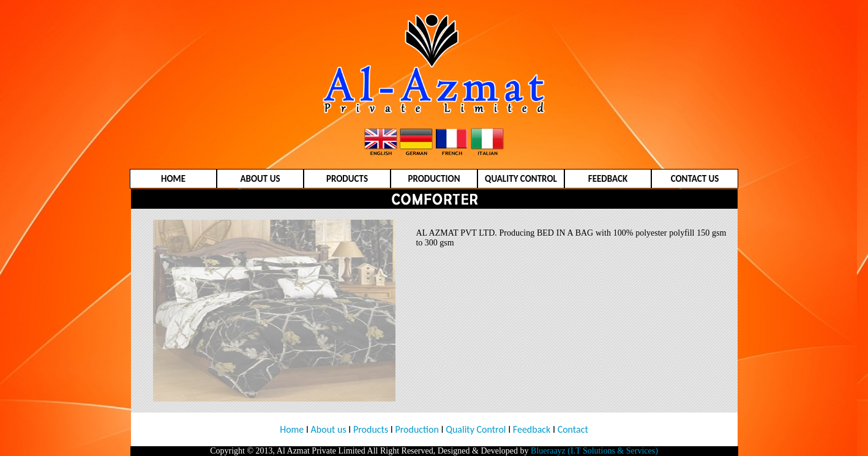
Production (417, 429)
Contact (573, 429)
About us (329, 429)
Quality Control (476, 429)
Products (371, 429)
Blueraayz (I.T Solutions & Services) (594, 451)
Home (292, 429)
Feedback (530, 429)
